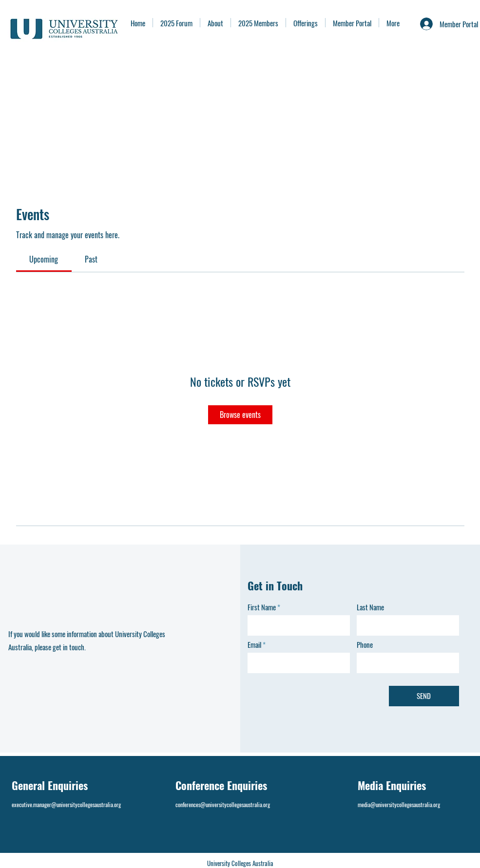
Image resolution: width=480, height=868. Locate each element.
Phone (365, 645)
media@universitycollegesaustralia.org (399, 804)
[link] (44, 259)
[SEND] (424, 696)
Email (254, 645)
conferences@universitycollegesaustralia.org (223, 804)
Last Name (370, 607)
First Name (262, 607)
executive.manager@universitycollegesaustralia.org (66, 804)
